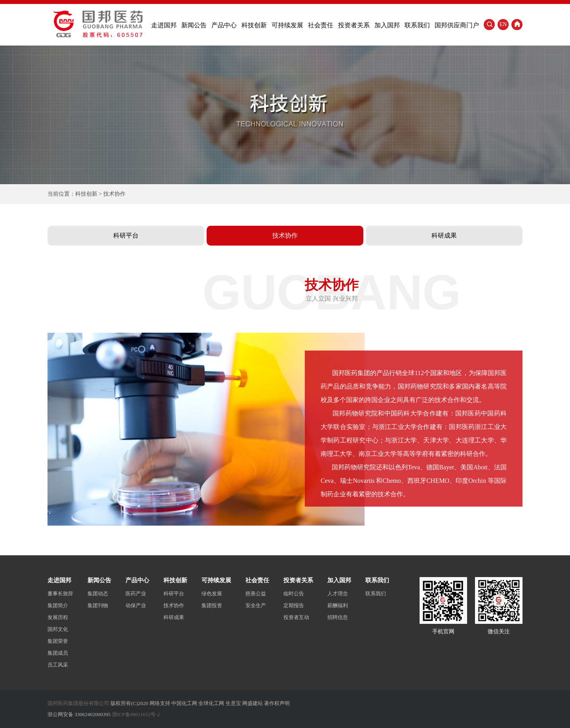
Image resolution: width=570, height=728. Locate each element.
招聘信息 (338, 617)
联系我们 (417, 25)
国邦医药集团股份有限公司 (78, 703)
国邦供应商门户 (457, 25)
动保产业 (136, 605)
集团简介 (58, 605)
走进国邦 (164, 25)
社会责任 (321, 25)
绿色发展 (212, 594)
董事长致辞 (60, 594)
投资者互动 (296, 617)
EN (503, 24)
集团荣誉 (58, 641)
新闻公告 (194, 25)
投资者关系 (354, 25)
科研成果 (444, 235)
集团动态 (98, 594)
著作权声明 (277, 703)
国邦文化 (58, 629)
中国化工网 (184, 703)
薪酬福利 (338, 605)
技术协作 (285, 235)
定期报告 (294, 605)
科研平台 (126, 235)
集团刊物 (98, 605)
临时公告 (294, 594)
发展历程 (58, 617)
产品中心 (224, 25)
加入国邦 (387, 25)
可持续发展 (287, 25)
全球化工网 (211, 703)
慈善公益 (256, 594)
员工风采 (58, 665)
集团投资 (212, 605)
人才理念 (338, 594)
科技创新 (254, 25)
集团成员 (58, 653)
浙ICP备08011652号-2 (136, 714)
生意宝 (233, 703)
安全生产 (256, 605)
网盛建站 (253, 703)
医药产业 (136, 594)
